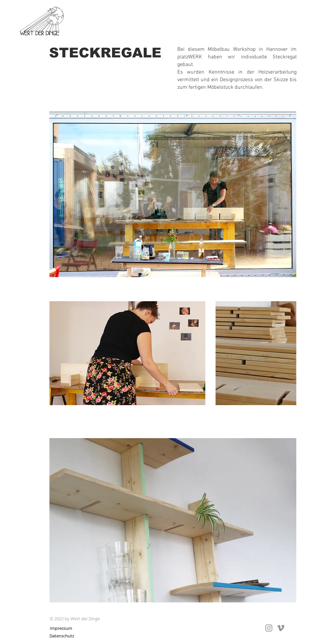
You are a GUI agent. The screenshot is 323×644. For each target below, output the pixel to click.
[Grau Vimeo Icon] (281, 628)
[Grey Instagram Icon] (269, 628)
